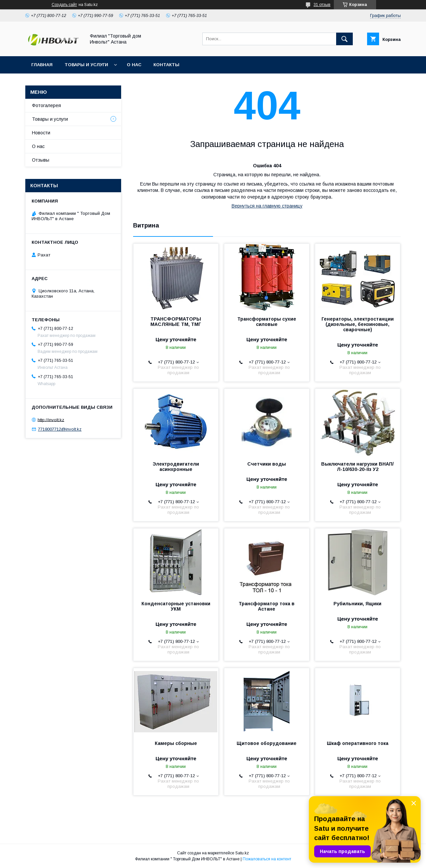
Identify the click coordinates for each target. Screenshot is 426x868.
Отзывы (41, 160)
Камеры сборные (176, 743)
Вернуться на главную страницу (267, 206)
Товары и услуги (86, 65)
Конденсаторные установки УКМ (176, 606)
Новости (41, 133)
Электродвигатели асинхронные (176, 467)
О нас (134, 65)
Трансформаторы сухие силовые (267, 322)
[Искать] (344, 39)
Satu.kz (242, 853)
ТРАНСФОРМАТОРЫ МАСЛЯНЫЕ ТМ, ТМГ (176, 322)
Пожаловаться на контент (267, 859)
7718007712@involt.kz (60, 429)
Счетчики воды (267, 464)
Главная (42, 65)
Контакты (166, 65)
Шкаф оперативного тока (358, 743)
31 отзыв (322, 5)
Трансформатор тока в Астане (267, 606)
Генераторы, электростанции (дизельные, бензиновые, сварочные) (358, 324)
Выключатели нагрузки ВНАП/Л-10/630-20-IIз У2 (357, 467)
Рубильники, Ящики (357, 604)
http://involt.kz (51, 420)
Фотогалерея (46, 105)
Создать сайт (64, 5)
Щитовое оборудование (267, 743)
